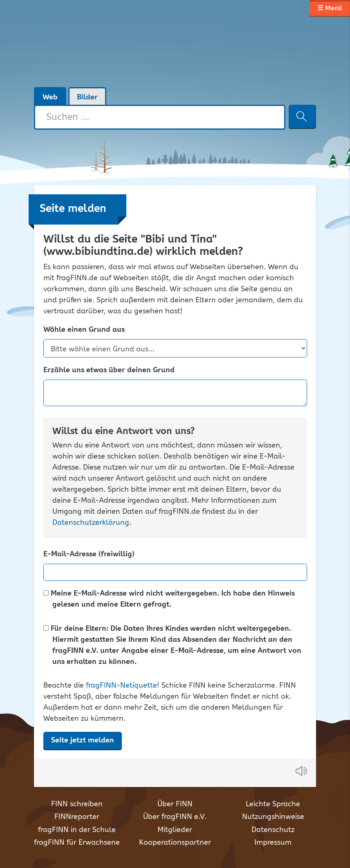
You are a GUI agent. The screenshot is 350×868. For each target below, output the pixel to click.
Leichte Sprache (273, 804)
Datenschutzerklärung (91, 523)
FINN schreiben (77, 804)
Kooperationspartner (175, 843)
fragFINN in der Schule (77, 830)
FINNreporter (77, 817)
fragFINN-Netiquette (121, 686)
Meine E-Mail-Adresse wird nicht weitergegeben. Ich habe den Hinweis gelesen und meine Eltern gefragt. (169, 599)
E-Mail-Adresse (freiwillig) (89, 554)
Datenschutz (273, 830)
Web (50, 97)
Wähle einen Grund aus (84, 330)
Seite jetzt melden (83, 740)
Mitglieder (175, 830)
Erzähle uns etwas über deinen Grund (109, 370)
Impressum (273, 843)
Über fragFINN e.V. (175, 817)
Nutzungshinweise (273, 817)
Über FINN (175, 804)
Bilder (87, 97)
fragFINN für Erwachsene (77, 843)
